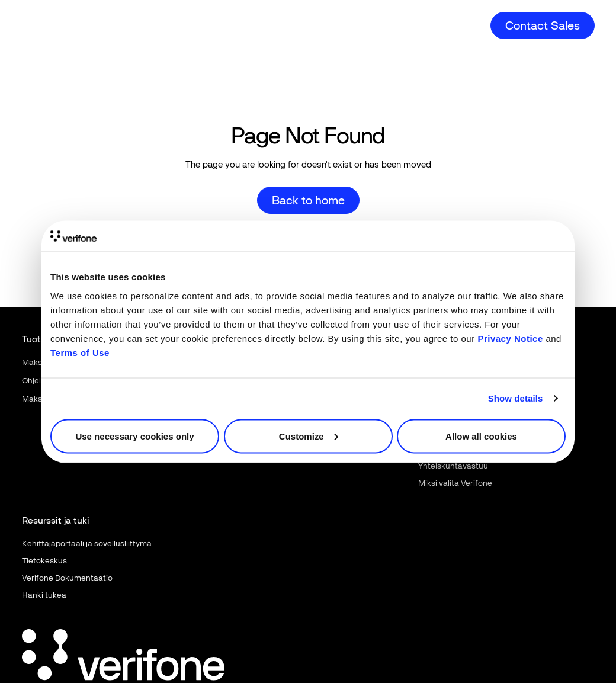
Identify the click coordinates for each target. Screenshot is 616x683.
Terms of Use (80, 352)
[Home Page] (65, 16)
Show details (516, 398)
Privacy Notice (510, 338)
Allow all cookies (481, 436)
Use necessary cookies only (134, 436)
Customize (309, 436)
